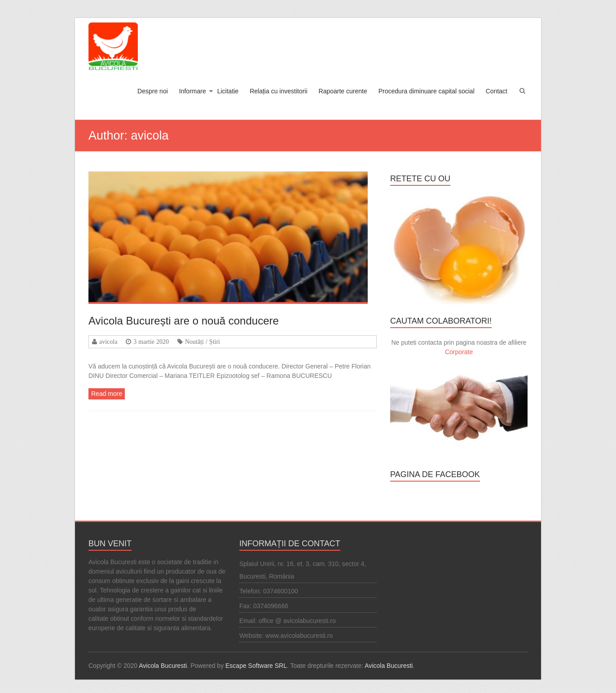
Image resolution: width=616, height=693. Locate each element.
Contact (497, 91)
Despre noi (153, 91)
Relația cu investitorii (278, 91)
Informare (193, 91)
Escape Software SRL (256, 666)
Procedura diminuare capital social (427, 91)
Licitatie (228, 91)
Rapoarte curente (343, 91)
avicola (108, 342)
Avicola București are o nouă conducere (184, 321)
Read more (107, 394)
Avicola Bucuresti (163, 666)
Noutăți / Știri (202, 342)
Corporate (459, 352)
